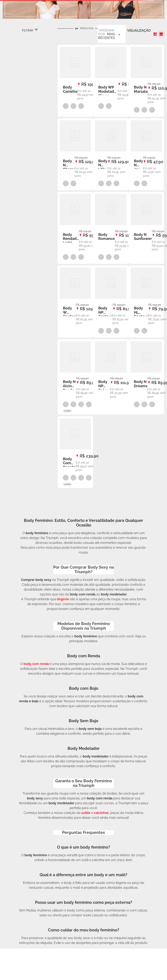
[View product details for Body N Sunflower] (146, 228)
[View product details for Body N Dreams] (146, 377)
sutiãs (86, 813)
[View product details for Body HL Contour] (146, 301)
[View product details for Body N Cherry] (75, 154)
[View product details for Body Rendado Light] (75, 228)
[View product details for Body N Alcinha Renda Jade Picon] (75, 377)
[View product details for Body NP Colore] (111, 377)
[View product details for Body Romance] (111, 228)
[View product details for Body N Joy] (146, 154)
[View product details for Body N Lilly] (111, 154)
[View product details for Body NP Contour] (111, 301)
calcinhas (101, 813)
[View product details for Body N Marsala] (146, 81)
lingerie (63, 599)
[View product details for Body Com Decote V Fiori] (75, 452)
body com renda (36, 664)
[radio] (155, 34)
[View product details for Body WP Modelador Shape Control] (111, 81)
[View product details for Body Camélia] (75, 81)
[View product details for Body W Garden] (75, 301)
